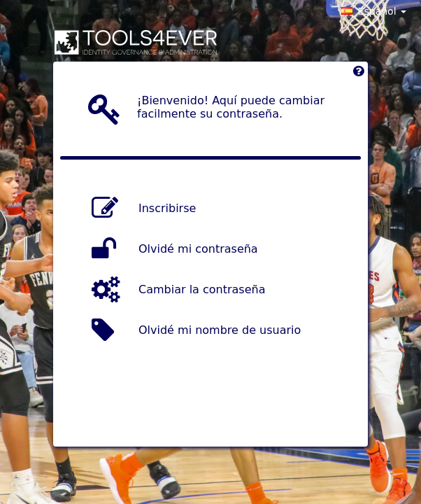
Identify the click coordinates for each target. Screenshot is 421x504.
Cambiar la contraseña (202, 289)
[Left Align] (358, 75)
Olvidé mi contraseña (198, 249)
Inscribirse (167, 208)
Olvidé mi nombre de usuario (220, 330)
